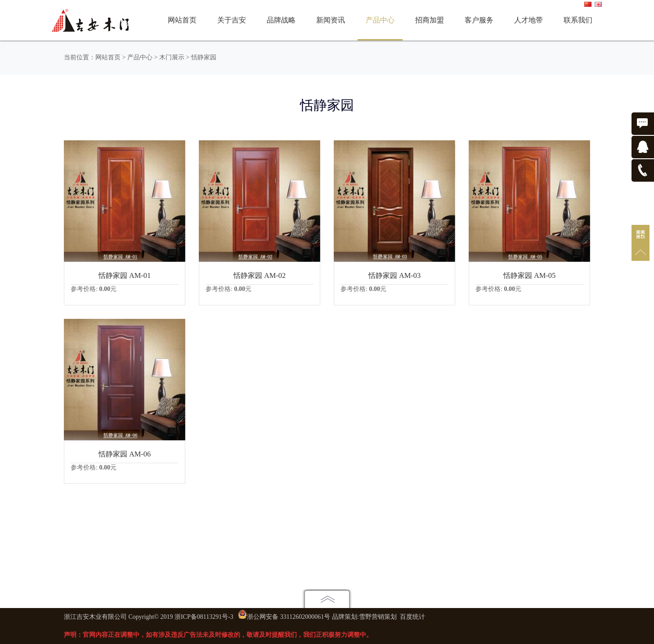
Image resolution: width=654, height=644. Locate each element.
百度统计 (412, 617)
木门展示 (172, 57)
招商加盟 (430, 20)
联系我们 (578, 20)
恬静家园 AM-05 (529, 275)
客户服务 (479, 20)
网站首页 (182, 20)
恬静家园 (204, 57)
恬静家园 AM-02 (260, 275)
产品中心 (380, 20)
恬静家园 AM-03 (394, 275)
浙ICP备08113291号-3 (204, 617)
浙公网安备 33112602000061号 (289, 617)
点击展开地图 (327, 599)
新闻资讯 (331, 20)
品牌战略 (281, 20)
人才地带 (529, 20)
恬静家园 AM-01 (125, 275)
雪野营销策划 (378, 617)
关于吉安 (232, 20)
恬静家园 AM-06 (125, 454)
